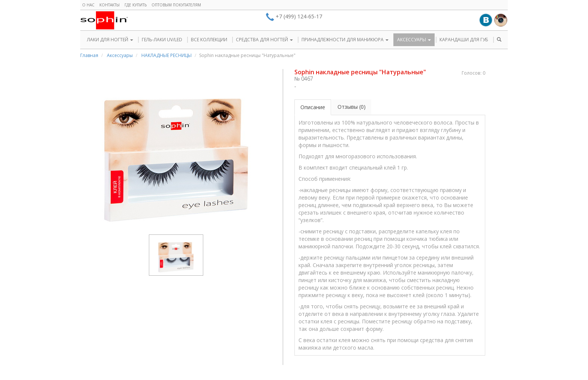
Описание (313, 107)
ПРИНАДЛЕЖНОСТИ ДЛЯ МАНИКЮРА (345, 40)
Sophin (104, 20)
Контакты (109, 5)
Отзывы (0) (352, 107)
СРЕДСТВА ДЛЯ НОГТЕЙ (264, 40)
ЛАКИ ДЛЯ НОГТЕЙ (110, 40)
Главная (89, 55)
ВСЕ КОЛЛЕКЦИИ (209, 40)
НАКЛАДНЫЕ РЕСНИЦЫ (166, 55)
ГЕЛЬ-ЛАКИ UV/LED (162, 40)
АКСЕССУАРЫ (414, 40)
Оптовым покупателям (176, 5)
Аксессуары (120, 55)
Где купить (136, 5)
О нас (88, 5)
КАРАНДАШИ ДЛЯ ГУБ (464, 40)
